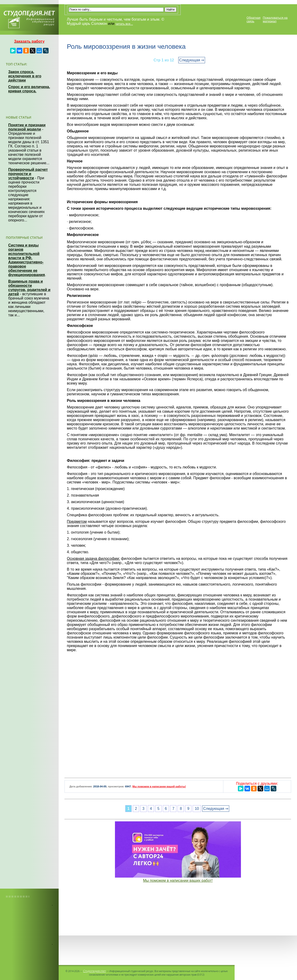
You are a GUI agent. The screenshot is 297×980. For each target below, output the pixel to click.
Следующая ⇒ (192, 60)
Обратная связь (253, 19)
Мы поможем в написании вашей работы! (159, 786)
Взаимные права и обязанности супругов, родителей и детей (29, 288)
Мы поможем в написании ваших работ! (178, 881)
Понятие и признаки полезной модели (27, 127)
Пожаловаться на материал (275, 19)
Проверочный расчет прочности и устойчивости (28, 174)
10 (197, 809)
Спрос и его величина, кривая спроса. (29, 89)
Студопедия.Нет (94, 971)
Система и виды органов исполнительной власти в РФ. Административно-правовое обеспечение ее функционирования (27, 260)
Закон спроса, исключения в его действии (25, 76)
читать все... (124, 24)
